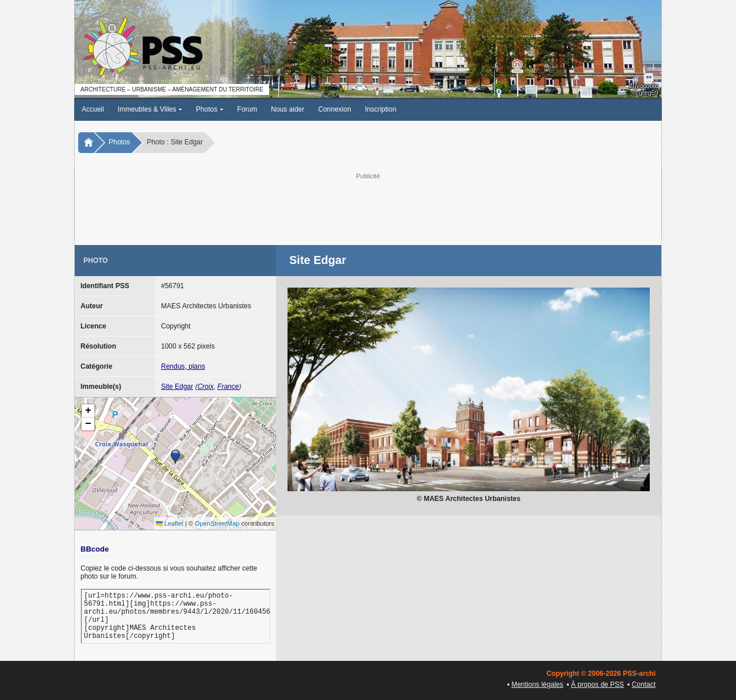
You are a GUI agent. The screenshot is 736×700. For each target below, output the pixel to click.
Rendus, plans (183, 366)
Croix (205, 387)
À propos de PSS (597, 684)
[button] (175, 457)
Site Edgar (177, 387)
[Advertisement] (368, 208)
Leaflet (170, 523)
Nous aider (287, 109)
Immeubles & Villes (150, 109)
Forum (248, 109)
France (228, 387)
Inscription (381, 109)
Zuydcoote (644, 86)
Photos (210, 109)
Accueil (93, 109)
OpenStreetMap (217, 523)
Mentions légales (537, 684)
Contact (644, 684)
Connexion (334, 109)
